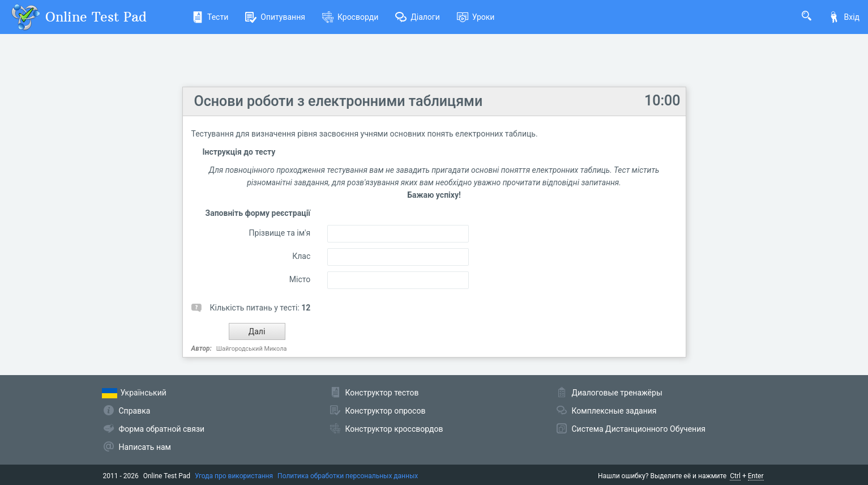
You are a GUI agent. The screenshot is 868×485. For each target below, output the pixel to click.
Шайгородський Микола (252, 349)
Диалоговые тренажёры (617, 393)
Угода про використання (234, 476)
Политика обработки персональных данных (348, 476)
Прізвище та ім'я (280, 233)
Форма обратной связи (162, 429)
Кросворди (350, 17)
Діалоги (418, 17)
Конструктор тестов (382, 393)
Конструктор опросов (386, 411)
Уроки (476, 17)
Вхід (844, 17)
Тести (210, 17)
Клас (301, 256)
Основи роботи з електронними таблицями (339, 101)
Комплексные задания (614, 411)
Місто (300, 279)
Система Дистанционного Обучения (639, 429)
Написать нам (145, 447)
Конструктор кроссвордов (394, 429)
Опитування (275, 17)
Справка (135, 411)
